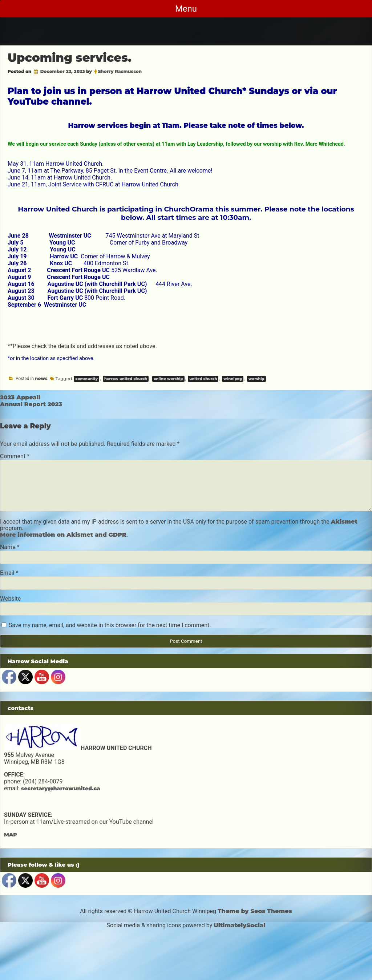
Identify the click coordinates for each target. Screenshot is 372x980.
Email (9, 573)
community (86, 379)
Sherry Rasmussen (120, 71)
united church (203, 379)
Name (10, 547)
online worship (168, 379)
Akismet (344, 522)
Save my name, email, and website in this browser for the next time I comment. (110, 625)
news (41, 378)
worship (256, 379)
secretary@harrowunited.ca (61, 789)
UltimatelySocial (239, 925)
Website (10, 599)
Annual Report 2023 (31, 404)
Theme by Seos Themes (255, 911)
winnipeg (233, 379)
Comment (15, 456)
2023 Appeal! (20, 397)
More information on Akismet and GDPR (63, 535)
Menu (186, 9)
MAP (11, 835)
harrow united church (126, 379)
